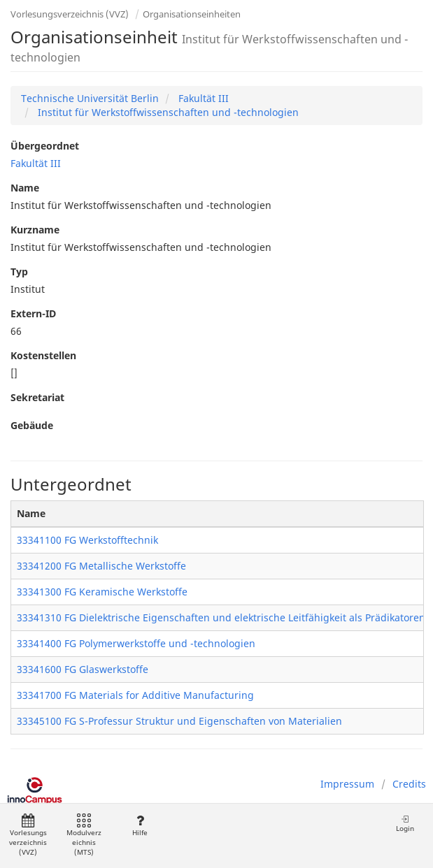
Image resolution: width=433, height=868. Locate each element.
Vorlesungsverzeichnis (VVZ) (70, 14)
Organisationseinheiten (192, 14)
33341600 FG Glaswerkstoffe (83, 669)
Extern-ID (33, 313)
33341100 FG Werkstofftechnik (87, 540)
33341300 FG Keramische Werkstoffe (102, 592)
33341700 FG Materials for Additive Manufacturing (135, 695)
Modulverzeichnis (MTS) (84, 836)
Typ (19, 272)
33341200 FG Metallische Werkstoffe (101, 566)
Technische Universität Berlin (90, 98)
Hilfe (140, 826)
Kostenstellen (43, 355)
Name (25, 188)
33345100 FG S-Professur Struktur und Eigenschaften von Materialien (179, 721)
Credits (409, 784)
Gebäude (32, 425)
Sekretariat (37, 397)
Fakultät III (202, 98)
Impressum (347, 784)
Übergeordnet (45, 146)
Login (405, 824)
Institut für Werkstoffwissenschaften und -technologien (167, 112)
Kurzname (35, 230)
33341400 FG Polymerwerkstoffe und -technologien (136, 643)
